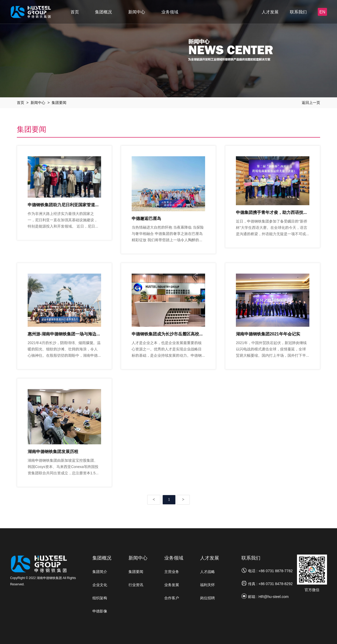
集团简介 (100, 572)
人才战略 (207, 572)
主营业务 (172, 572)
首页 (75, 12)
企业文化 (100, 585)
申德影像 (100, 611)
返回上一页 (311, 103)
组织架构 (100, 598)
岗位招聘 (207, 598)
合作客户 (172, 598)
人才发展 (270, 12)
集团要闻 (59, 103)
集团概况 (103, 12)
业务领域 (170, 12)
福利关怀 (207, 585)
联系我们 (298, 12)
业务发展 (172, 585)
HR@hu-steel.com (274, 597)
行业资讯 (136, 585)
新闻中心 (137, 12)
